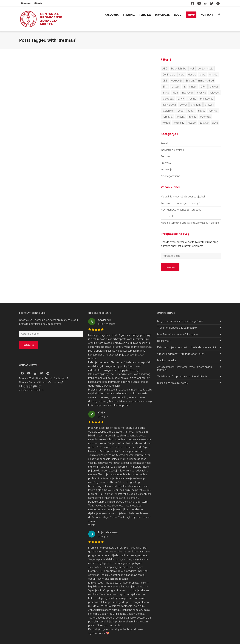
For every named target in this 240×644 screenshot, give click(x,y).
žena (215, 123)
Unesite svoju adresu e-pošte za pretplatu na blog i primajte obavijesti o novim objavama (190, 244)
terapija (180, 117)
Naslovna (111, 15)
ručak (191, 111)
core (182, 75)
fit (184, 87)
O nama (26, 3)
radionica (168, 111)
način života (169, 105)
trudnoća (205, 117)
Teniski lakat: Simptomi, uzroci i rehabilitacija (182, 376)
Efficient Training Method (200, 81)
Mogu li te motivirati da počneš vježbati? (184, 197)
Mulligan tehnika (166, 360)
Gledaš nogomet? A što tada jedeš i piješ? (181, 354)
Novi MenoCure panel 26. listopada (181, 210)
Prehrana (166, 163)
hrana (166, 93)
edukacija (177, 81)
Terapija (145, 15)
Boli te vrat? (167, 216)
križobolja (168, 99)
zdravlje (204, 123)
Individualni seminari (172, 150)
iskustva (201, 93)
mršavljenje (207, 99)
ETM (165, 87)
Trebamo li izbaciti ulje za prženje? (181, 203)
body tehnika (179, 69)
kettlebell (215, 93)
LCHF (181, 99)
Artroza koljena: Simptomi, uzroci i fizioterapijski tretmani (185, 368)
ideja (175, 93)
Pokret (164, 143)
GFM (203, 87)
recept (180, 111)
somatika (167, 117)
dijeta (202, 75)
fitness (193, 87)
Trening (129, 15)
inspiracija (187, 93)
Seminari (166, 156)
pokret (183, 105)
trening (192, 117)
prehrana (196, 105)
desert (192, 75)
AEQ (165, 69)
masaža (192, 99)
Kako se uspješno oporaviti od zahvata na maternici (190, 223)
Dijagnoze (162, 15)
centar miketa (205, 69)
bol (192, 69)
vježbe (192, 123)
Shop (191, 15)
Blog (178, 15)
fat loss (176, 87)
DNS (165, 81)
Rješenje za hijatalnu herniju (173, 383)
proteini (209, 105)
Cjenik (38, 3)
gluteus (214, 87)
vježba (166, 123)
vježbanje (179, 123)
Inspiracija (166, 170)
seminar (213, 111)
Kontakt (207, 15)
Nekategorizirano (171, 176)
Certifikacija (169, 75)
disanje (213, 75)
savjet (201, 111)
